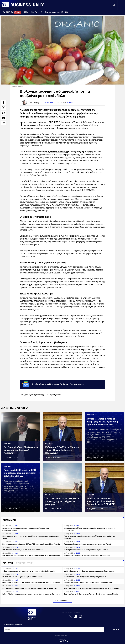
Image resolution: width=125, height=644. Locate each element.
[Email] (54, 630)
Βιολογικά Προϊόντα (54, 395)
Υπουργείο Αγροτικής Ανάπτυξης (32, 395)
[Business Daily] (32, 614)
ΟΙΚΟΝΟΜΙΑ (49, 103)
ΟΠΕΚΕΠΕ (54, 122)
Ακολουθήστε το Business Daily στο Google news (55, 384)
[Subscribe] (113, 630)
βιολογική (62, 128)
